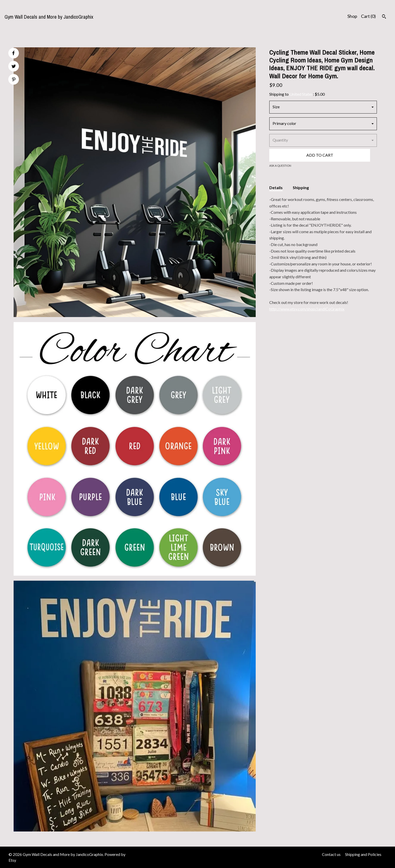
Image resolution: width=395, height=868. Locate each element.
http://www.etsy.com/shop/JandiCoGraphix (307, 309)
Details (276, 187)
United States (301, 94)
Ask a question (280, 166)
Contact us (331, 854)
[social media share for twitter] (14, 67)
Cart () (368, 16)
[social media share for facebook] (13, 53)
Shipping (301, 187)
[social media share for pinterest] (14, 80)
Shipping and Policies (363, 854)
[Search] (384, 17)
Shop (352, 16)
